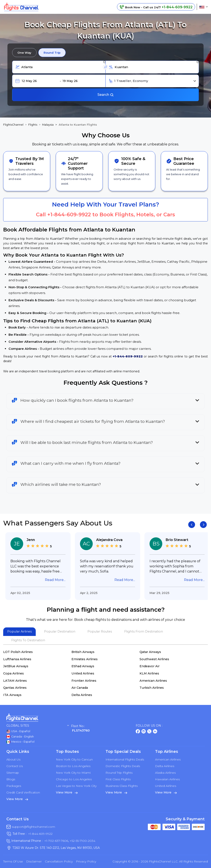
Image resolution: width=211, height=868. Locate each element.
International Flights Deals (125, 759)
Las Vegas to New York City (76, 786)
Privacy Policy (86, 861)
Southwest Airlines (154, 659)
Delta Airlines (82, 695)
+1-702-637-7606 (56, 841)
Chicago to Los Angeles (74, 779)
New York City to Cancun (74, 759)
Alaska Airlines (165, 773)
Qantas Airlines (15, 688)
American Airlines (153, 681)
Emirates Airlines (85, 659)
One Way (24, 53)
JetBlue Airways (16, 666)
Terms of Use (13, 861)
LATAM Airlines (15, 681)
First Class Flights (118, 779)
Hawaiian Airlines (167, 779)
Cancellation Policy (59, 861)
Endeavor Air (150, 666)
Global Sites (38, 726)
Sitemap (13, 773)
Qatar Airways (150, 652)
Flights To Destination (28, 640)
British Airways (83, 652)
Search (106, 95)
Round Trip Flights (119, 773)
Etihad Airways (83, 666)
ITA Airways (12, 695)
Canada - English (20, 737)
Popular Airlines (19, 631)
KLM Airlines (149, 673)
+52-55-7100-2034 (82, 841)
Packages (14, 786)
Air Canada (80, 688)
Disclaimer (34, 861)
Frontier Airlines (84, 681)
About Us (13, 759)
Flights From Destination (144, 631)
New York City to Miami (73, 773)
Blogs (11, 779)
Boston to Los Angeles (73, 766)
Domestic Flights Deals (123, 766)
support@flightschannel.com (33, 827)
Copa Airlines (14, 673)
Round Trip (52, 53)
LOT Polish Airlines (18, 652)
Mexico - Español (20, 742)
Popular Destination (60, 631)
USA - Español (18, 732)
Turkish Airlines (152, 688)
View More (17, 799)
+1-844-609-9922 (69, 214)
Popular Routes (100, 631)
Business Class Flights (122, 786)
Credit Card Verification (23, 792)
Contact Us (15, 766)
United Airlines (83, 673)
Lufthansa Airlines (17, 659)
